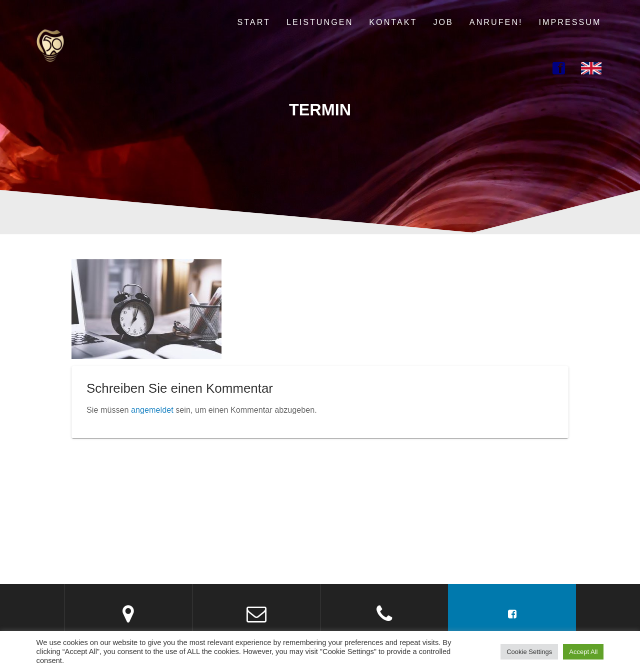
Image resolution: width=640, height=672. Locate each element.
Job (443, 22)
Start (254, 22)
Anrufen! (496, 22)
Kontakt (393, 22)
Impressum (570, 22)
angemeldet (152, 410)
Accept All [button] (583, 652)
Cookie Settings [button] (529, 652)
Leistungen (320, 22)
